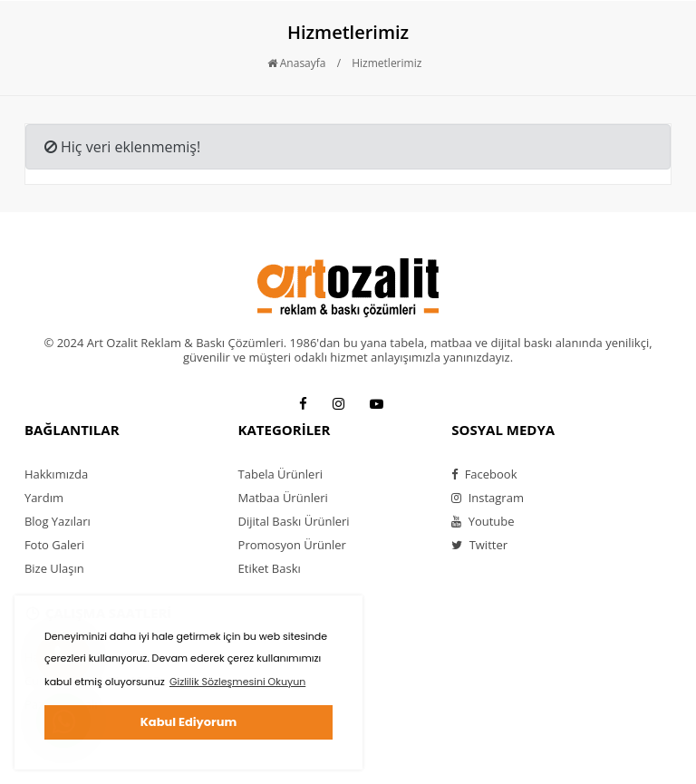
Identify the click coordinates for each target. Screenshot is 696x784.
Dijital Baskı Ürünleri (294, 521)
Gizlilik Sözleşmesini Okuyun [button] (237, 682)
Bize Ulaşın (54, 568)
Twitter (479, 545)
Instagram (488, 498)
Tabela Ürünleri (280, 474)
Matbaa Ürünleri (283, 498)
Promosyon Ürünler (292, 545)
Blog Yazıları (58, 521)
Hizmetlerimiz (387, 63)
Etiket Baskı (270, 568)
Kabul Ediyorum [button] (188, 722)
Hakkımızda (56, 474)
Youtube (483, 521)
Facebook (484, 474)
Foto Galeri (54, 545)
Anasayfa (297, 63)
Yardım (44, 498)
